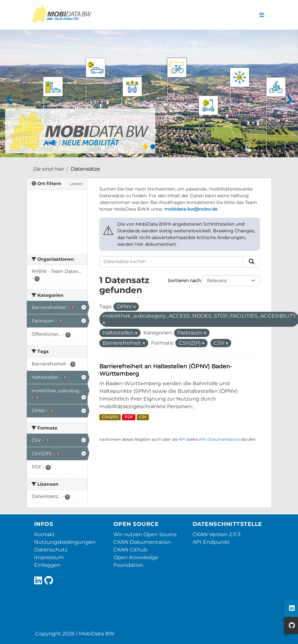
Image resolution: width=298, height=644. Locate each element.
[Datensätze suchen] (172, 262)
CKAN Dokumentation (142, 542)
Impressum (49, 557)
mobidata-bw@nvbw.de (191, 209)
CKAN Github (130, 550)
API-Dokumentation (218, 439)
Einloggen (47, 565)
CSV (143, 417)
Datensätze (85, 169)
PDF (129, 417)
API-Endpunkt (211, 542)
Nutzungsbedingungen (65, 542)
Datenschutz (51, 550)
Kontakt (45, 534)
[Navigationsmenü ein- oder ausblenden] (262, 15)
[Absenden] (252, 262)
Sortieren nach (184, 281)
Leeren (76, 184)
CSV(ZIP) (110, 417)
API (182, 439)
